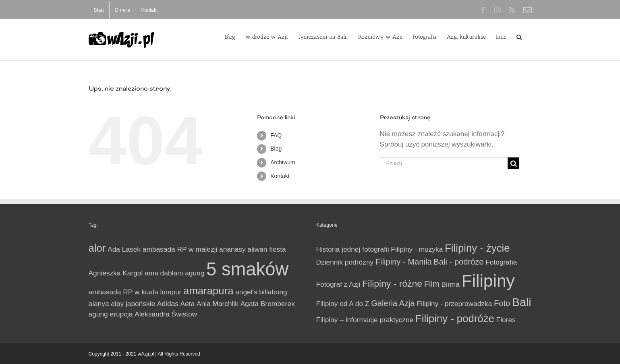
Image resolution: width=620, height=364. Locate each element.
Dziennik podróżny (345, 262)
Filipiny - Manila (404, 262)
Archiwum (283, 162)
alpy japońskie (133, 304)
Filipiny (488, 281)
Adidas (168, 304)
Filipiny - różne (392, 283)
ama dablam (164, 273)
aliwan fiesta (266, 249)
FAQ (276, 135)
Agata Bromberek (268, 304)
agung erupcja (111, 314)
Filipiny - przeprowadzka (454, 304)
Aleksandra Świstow (166, 314)
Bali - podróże (458, 262)
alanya (99, 304)
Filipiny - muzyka (417, 249)
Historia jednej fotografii (353, 249)
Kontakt (280, 176)
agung (195, 273)
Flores (506, 320)
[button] (519, 36)
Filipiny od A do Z (343, 304)
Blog (276, 149)
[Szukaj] (513, 163)
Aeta (188, 304)
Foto (502, 303)
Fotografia (501, 262)
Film (432, 284)
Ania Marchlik (218, 304)
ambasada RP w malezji (180, 249)
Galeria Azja (393, 303)
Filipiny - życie (477, 248)
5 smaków (247, 269)
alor (97, 248)
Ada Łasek (124, 249)
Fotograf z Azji (338, 284)
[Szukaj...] (444, 163)
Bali (522, 302)
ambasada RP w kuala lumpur (135, 292)
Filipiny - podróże (455, 318)
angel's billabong (261, 292)
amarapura (208, 291)
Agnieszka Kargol (116, 273)
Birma (451, 284)
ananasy (232, 249)
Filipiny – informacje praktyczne (365, 320)
